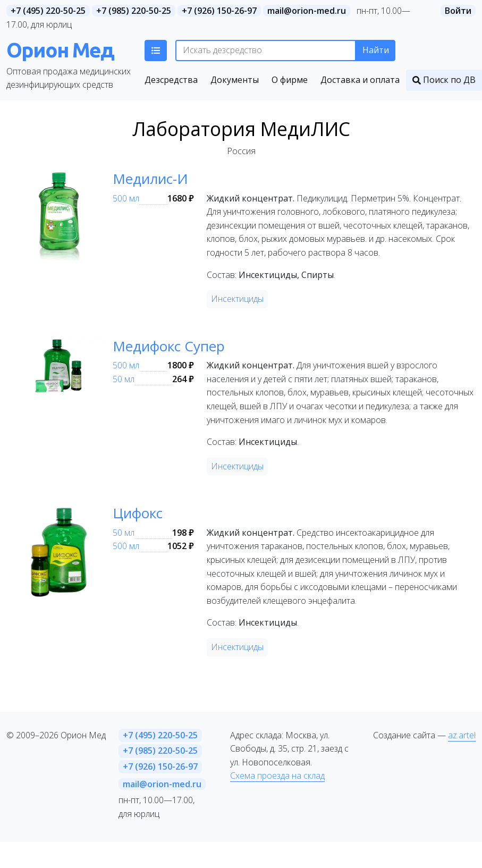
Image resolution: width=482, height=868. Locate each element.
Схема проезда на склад (277, 776)
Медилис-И (150, 179)
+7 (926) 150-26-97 (219, 11)
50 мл (124, 379)
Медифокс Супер (169, 346)
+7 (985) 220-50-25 (134, 11)
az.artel (462, 735)
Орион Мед (60, 50)
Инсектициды (237, 299)
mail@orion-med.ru (307, 11)
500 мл (126, 198)
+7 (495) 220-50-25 (48, 11)
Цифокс (138, 513)
